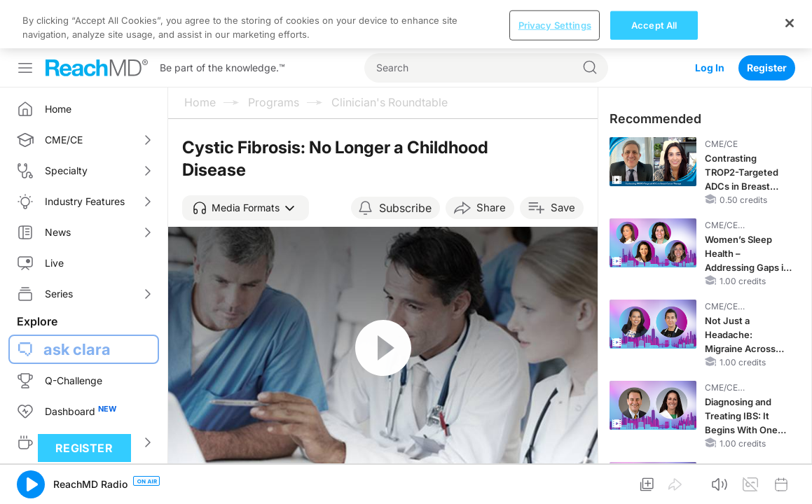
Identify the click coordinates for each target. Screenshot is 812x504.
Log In (710, 19)
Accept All (654, 484)
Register (767, 19)
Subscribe (405, 160)
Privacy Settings (555, 484)
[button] (246, 160)
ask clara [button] (77, 301)
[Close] (790, 483)
